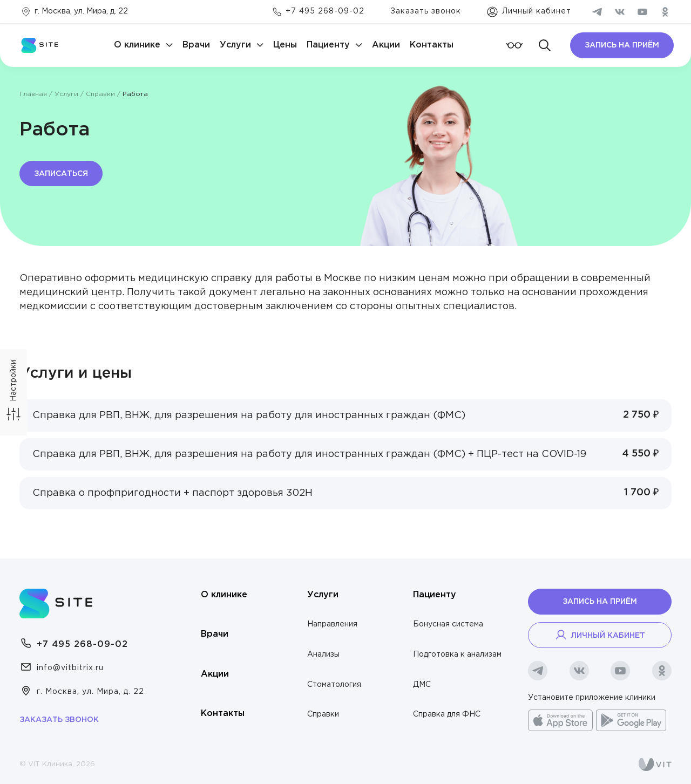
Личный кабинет (600, 635)
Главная (33, 94)
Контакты (432, 45)
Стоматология (334, 685)
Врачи (196, 45)
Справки (100, 94)
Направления (332, 624)
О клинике (137, 45)
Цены (285, 45)
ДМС (422, 685)
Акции (386, 45)
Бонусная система (448, 624)
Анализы (323, 655)
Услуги (235, 45)
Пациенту (328, 45)
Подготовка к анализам (457, 655)
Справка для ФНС (447, 714)
